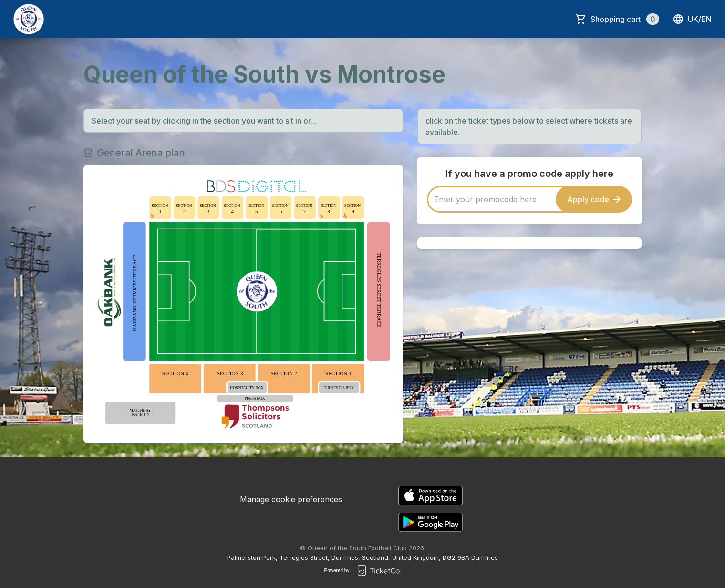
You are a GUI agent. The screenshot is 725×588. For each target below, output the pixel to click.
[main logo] (29, 19)
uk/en (692, 19)
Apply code (594, 199)
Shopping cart (625, 19)
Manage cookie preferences (291, 499)
